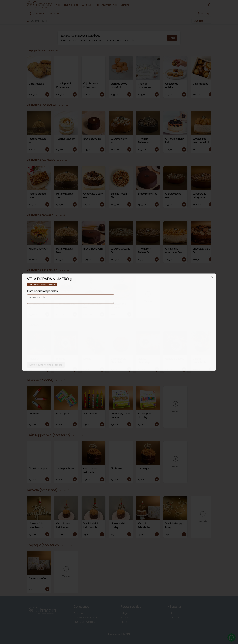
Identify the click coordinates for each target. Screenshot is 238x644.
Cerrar (119, 344)
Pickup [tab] (136, 308)
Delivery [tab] (102, 308)
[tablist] (119, 308)
